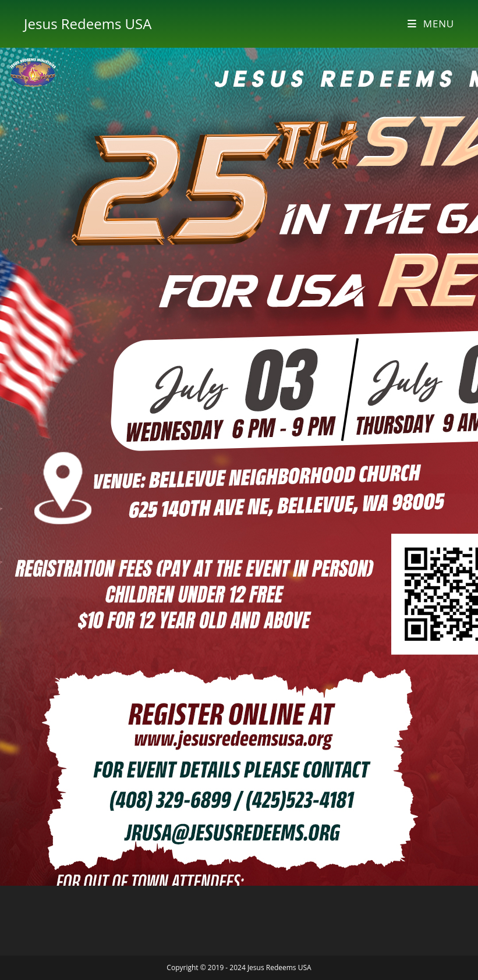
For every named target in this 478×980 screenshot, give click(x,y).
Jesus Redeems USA (88, 24)
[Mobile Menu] (431, 24)
